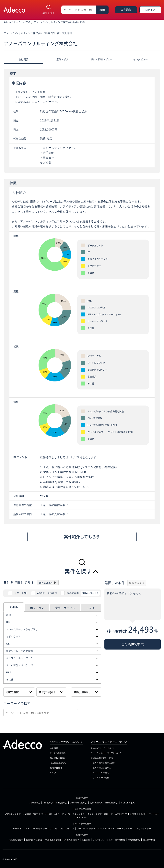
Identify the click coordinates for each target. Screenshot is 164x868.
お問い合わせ (56, 768)
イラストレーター (106, 829)
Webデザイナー (40, 829)
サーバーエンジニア (50, 814)
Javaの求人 (35, 803)
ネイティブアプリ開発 (98, 814)
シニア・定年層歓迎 (116, 840)
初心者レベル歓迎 (34, 840)
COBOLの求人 (128, 803)
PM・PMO (82, 818)
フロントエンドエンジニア (62, 829)
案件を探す (49, 13)
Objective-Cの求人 (79, 803)
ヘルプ (53, 773)
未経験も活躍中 (16, 840)
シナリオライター (143, 829)
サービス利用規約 (58, 753)
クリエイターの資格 (100, 778)
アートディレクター (86, 829)
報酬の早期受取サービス (102, 758)
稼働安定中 (73, 593)
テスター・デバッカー (149, 814)
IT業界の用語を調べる (101, 768)
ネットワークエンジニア (73, 814)
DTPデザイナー (125, 829)
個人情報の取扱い (58, 758)
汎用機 (133, 814)
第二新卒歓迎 (149, 840)
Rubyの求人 (62, 803)
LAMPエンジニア (13, 814)
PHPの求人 (48, 803)
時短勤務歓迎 (134, 840)
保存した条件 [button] (46, 583)
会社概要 (54, 748)
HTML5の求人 (112, 803)
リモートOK (21, 593)
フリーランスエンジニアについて (106, 753)
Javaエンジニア (31, 814)
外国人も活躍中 (72, 840)
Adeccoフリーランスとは (102, 748)
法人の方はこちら (58, 763)
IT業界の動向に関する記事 (103, 763)
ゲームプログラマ (119, 814)
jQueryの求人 (96, 803)
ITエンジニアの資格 (100, 773)
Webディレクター (21, 829)
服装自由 (86, 840)
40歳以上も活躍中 (47, 593)
